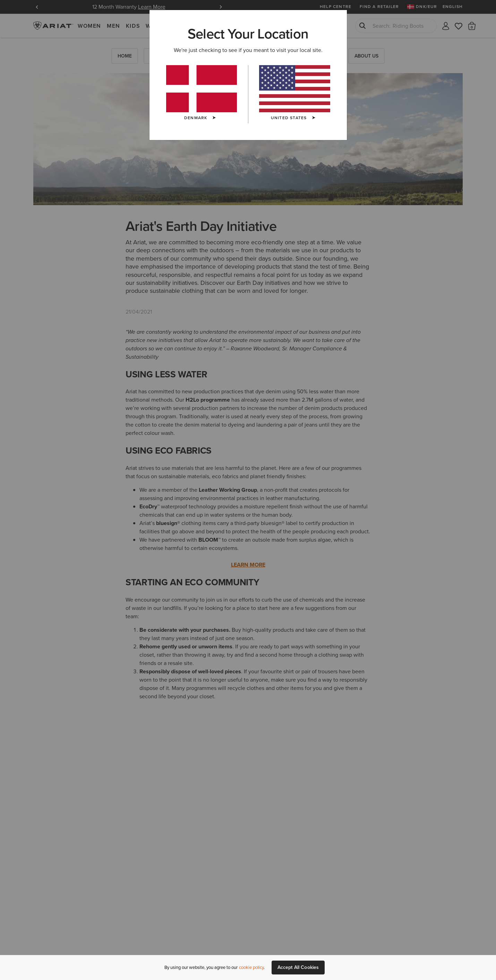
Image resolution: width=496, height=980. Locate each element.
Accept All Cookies (298, 967)
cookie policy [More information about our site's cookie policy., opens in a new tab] (251, 967)
